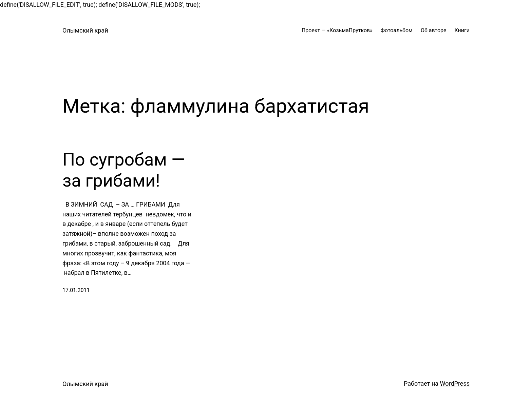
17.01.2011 (76, 290)
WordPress (455, 383)
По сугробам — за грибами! (124, 170)
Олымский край (85, 30)
